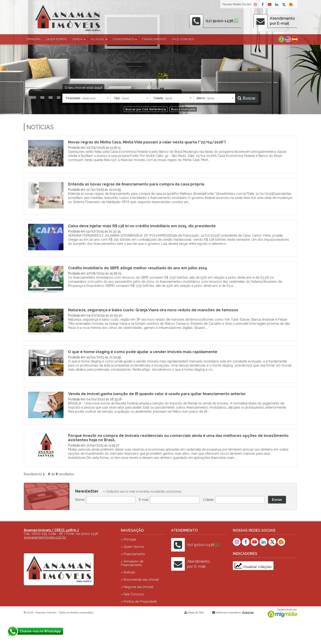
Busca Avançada (183, 109)
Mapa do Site (196, 612)
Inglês (288, 39)
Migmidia (281, 613)
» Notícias (128, 572)
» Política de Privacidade (139, 602)
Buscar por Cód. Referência (146, 109)
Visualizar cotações (253, 567)
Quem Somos (57, 39)
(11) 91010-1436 (219, 21)
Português (281, 39)
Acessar (248, 612)
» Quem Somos (133, 547)
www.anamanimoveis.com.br (45, 537)
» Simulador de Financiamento (132, 563)
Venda (79, 39)
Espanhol (295, 39)
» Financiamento (133, 554)
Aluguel (99, 39)
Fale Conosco (183, 39)
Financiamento (154, 39)
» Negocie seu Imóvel (137, 587)
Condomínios (125, 39)
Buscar (247, 98)
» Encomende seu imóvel (140, 580)
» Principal (129, 539)
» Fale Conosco (133, 594)
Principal (34, 39)
